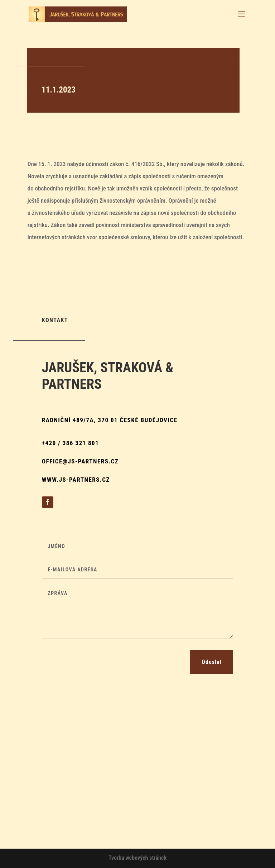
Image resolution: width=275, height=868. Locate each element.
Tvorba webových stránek (137, 858)
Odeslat (212, 662)
